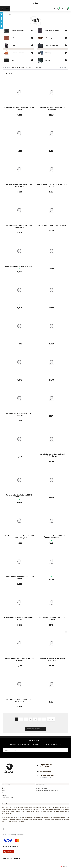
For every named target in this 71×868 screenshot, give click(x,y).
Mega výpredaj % (8, 798)
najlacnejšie (30, 68)
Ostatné (4, 793)
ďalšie (51, 719)
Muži (3, 790)
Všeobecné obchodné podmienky (47, 790)
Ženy (3, 788)
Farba (10, 73)
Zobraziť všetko (36, 729)
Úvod (4, 14)
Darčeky (5, 795)
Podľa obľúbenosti (18, 68)
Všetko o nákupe (41, 788)
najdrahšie (38, 68)
